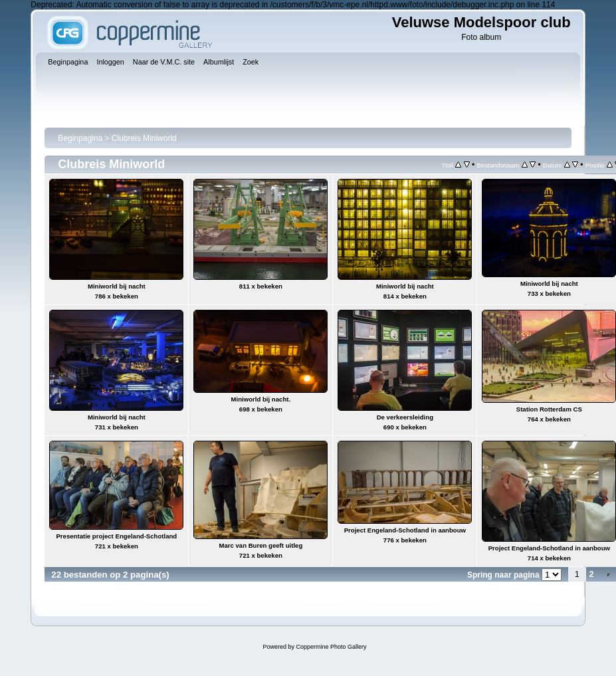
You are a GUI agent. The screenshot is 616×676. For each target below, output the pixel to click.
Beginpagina (80, 138)
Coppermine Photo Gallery (331, 647)
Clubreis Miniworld (144, 138)
